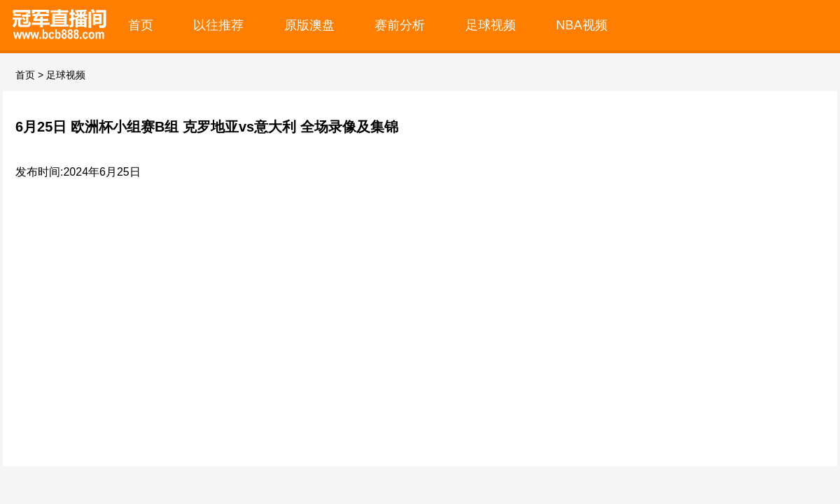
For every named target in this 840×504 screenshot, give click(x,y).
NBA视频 (582, 25)
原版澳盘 (309, 25)
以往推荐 (218, 25)
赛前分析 (400, 25)
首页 (141, 25)
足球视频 (491, 25)
